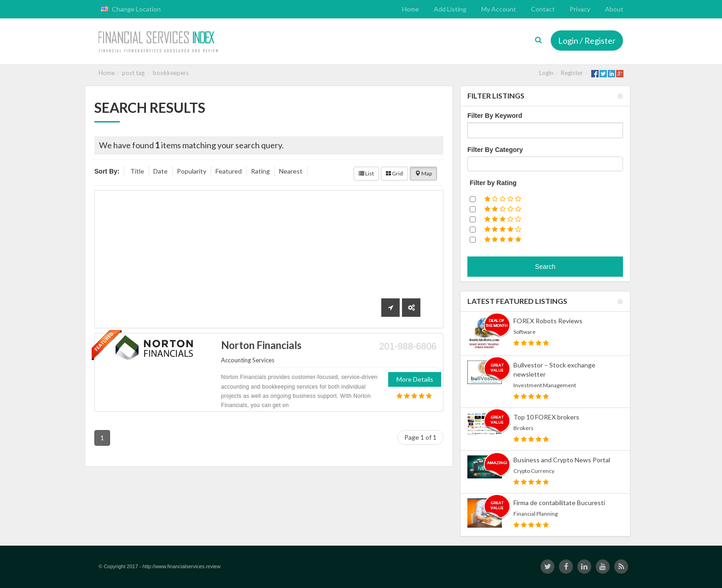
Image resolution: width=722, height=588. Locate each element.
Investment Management (545, 385)
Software (524, 332)
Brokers (524, 428)
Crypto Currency (534, 471)
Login (546, 73)
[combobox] (545, 164)
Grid (394, 173)
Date (160, 171)
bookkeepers (171, 73)
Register (572, 73)
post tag (133, 73)
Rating (260, 171)
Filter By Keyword (495, 116)
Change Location (131, 9)
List (366, 173)
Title (137, 171)
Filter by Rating (493, 183)
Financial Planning (536, 514)
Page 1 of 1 (420, 437)
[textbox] (473, 164)
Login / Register (587, 41)
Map (423, 173)
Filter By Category (495, 150)
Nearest (291, 171)
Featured (229, 171)
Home (107, 73)
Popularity (192, 171)
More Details (415, 379)
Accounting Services (248, 360)
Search (545, 267)
